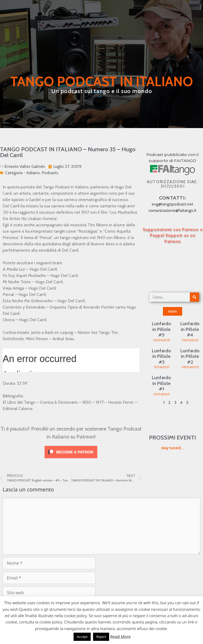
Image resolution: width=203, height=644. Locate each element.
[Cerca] (194, 297)
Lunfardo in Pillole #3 (161, 356)
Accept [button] (82, 637)
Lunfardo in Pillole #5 (161, 329)
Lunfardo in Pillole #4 (190, 329)
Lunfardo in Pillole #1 (161, 383)
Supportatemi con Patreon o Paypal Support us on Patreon (173, 235)
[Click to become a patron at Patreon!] (71, 459)
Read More (120, 636)
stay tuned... (172, 448)
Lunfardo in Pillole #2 (190, 356)
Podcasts (50, 173)
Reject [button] (101, 637)
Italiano (33, 173)
